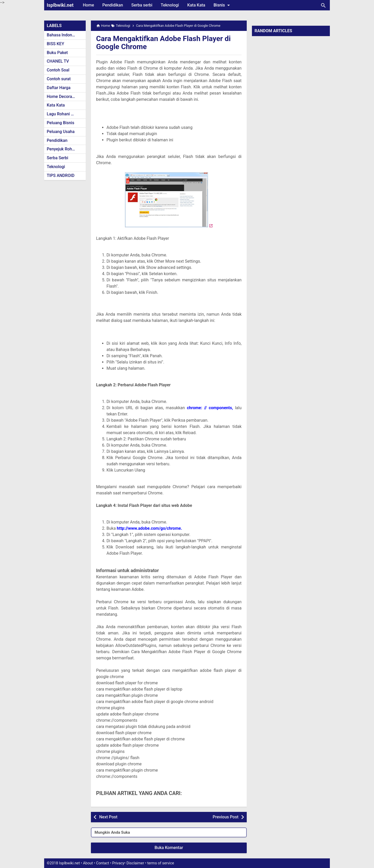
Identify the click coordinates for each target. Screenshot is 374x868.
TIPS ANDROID (61, 175)
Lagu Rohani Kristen (65, 114)
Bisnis (223, 5)
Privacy (118, 863)
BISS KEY (55, 44)
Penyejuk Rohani (62, 149)
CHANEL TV (58, 61)
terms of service (161, 863)
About (88, 863)
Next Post (108, 817)
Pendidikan (113, 5)
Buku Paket (57, 53)
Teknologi (170, 5)
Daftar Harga (59, 88)
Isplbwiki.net (60, 5)
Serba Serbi (58, 158)
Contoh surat (59, 79)
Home (88, 5)
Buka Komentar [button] (169, 848)
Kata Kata (196, 5)
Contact (103, 863)
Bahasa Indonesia (63, 35)
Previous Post (226, 817)
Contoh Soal (58, 70)
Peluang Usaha (61, 132)
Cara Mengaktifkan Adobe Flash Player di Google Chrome (163, 43)
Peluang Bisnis (61, 123)
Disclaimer (135, 863)
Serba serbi (142, 5)
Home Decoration (63, 97)
